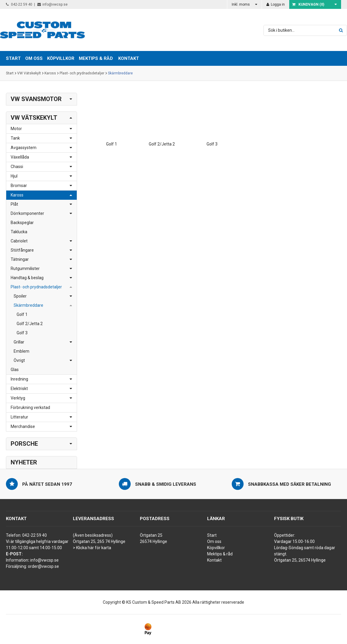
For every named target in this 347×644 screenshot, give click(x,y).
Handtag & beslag (27, 278)
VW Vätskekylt (29, 73)
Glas (15, 370)
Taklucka (19, 232)
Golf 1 (22, 314)
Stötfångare (22, 250)
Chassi (17, 167)
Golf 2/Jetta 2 (30, 324)
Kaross (50, 73)
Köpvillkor (216, 548)
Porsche (24, 444)
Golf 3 (22, 333)
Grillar (19, 342)
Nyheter (24, 462)
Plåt (14, 204)
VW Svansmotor (36, 99)
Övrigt (19, 360)
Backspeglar (22, 223)
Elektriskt (19, 389)
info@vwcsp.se (52, 4)
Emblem (21, 351)
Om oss (214, 541)
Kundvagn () (308, 4)
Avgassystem (24, 148)
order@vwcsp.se (43, 566)
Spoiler (20, 296)
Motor (16, 129)
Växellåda (20, 157)
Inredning (19, 379)
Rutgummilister (25, 269)
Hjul (14, 176)
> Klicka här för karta (92, 548)
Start (10, 73)
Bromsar (19, 186)
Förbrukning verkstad (30, 408)
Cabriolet (19, 241)
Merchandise (23, 426)
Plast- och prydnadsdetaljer (82, 73)
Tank (15, 138)
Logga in (276, 4)
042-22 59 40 (19, 4)
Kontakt (129, 58)
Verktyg (18, 398)
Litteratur (19, 417)
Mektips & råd (220, 554)
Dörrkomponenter (27, 213)
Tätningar (20, 259)
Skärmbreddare (120, 73)
